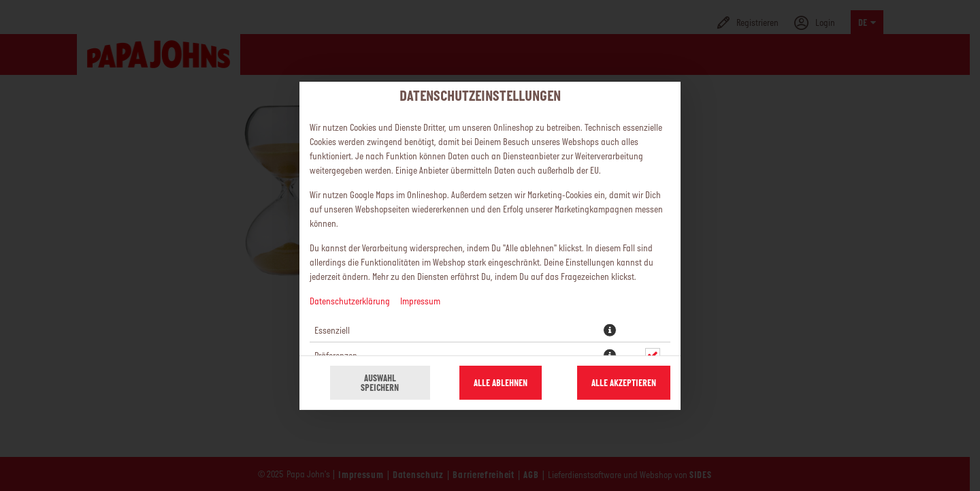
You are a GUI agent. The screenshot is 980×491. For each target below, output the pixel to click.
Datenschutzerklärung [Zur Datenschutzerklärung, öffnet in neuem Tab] (350, 300)
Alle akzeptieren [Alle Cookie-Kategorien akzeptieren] (624, 383)
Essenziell (332, 330)
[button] (610, 330)
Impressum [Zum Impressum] (420, 300)
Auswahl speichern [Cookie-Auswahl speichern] (380, 383)
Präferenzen (336, 355)
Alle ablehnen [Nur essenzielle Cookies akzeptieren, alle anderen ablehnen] (501, 383)
